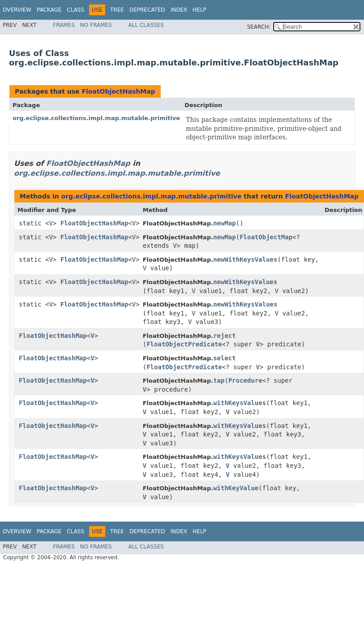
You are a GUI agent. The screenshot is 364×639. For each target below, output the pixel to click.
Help (199, 10)
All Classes (146, 25)
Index (179, 10)
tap (219, 380)
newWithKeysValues (245, 259)
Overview (17, 10)
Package (49, 10)
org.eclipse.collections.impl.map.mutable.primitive (96, 118)
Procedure (245, 380)
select (225, 358)
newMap (225, 223)
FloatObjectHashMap (118, 91)
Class (75, 10)
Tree (117, 10)
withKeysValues (240, 403)
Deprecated (147, 10)
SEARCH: (259, 27)
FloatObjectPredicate (184, 344)
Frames (64, 25)
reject (225, 336)
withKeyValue (236, 488)
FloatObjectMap (266, 237)
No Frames (96, 25)
